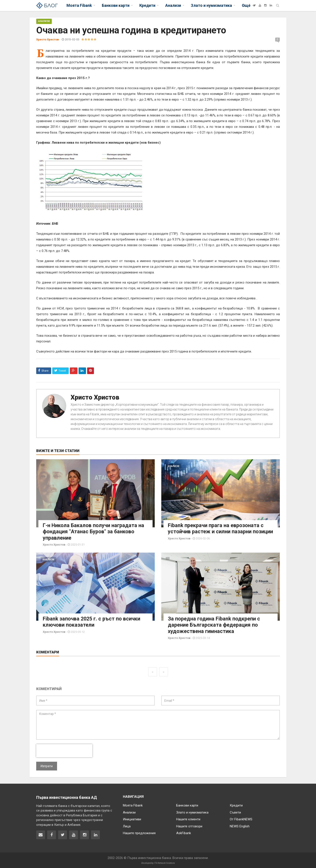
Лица (127, 826)
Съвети (235, 812)
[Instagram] (265, 5)
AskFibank (184, 833)
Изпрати (47, 766)
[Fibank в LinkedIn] (95, 834)
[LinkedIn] (271, 5)
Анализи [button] (173, 5)
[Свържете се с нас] (41, 834)
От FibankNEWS (241, 819)
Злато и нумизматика (192, 812)
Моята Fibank (133, 805)
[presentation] (64, 750)
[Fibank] (244, 5)
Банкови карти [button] (116, 5)
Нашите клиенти (188, 819)
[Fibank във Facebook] (52, 834)
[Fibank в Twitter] (63, 834)
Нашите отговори (189, 826)
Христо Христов (95, 397)
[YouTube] (260, 5)
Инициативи (132, 819)
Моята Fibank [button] (79, 5)
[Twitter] (254, 5)
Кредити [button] (147, 5)
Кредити (236, 805)
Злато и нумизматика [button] (211, 5)
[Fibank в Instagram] (84, 834)
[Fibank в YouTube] (74, 834)
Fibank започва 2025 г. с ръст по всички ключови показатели (92, 622)
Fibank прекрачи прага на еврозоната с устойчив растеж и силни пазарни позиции (216, 532)
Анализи (44, 21)
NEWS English (240, 826)
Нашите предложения (139, 833)
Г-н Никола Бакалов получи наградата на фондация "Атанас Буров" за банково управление (94, 532)
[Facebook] (249, 5)
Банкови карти (187, 805)
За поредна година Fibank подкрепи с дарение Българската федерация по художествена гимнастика (214, 625)
